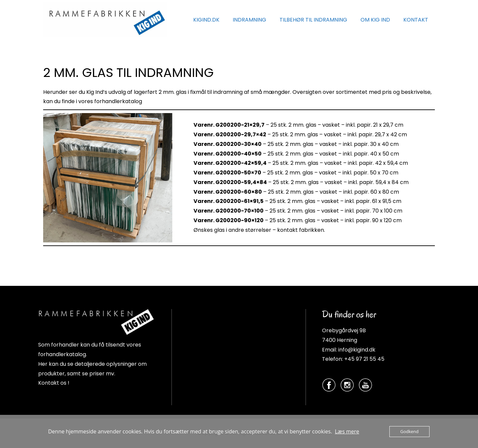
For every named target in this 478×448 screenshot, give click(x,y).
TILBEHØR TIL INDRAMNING (313, 20)
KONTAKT (416, 20)
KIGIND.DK (206, 20)
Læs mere (347, 431)
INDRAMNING (249, 20)
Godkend (409, 431)
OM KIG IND (375, 20)
